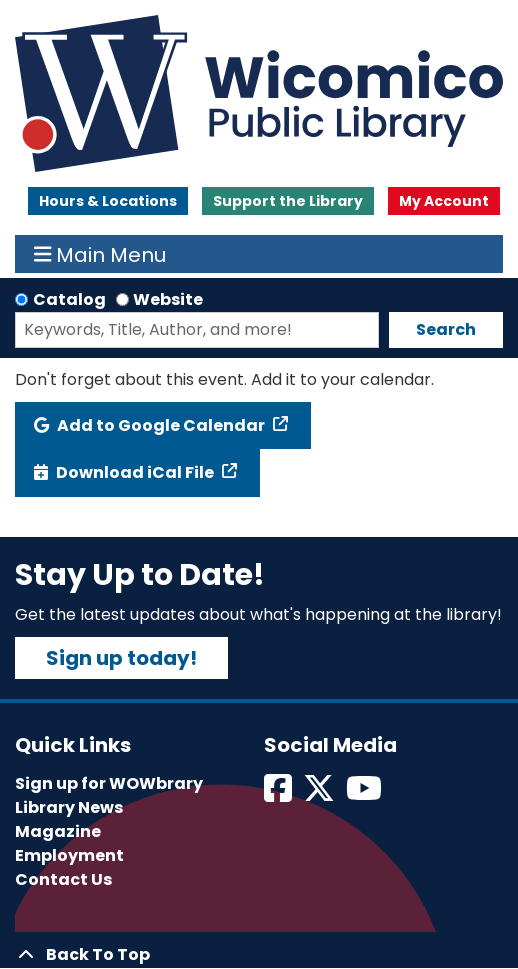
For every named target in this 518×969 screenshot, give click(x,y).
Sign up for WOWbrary (109, 783)
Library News (69, 807)
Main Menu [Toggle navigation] (100, 254)
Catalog (69, 299)
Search (446, 329)
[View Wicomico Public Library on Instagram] (365, 794)
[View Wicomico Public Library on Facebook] (279, 794)
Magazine (58, 831)
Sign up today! (121, 658)
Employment (69, 855)
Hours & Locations (108, 201)
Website (168, 299)
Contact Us (63, 879)
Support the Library (288, 201)
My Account (444, 201)
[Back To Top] (259, 955)
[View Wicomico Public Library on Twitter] (320, 794)
